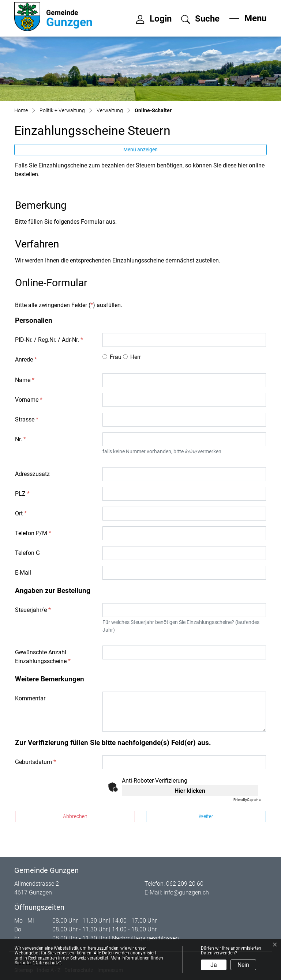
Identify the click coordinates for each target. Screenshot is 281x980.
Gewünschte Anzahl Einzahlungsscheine (43, 657)
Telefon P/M (33, 533)
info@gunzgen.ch (186, 892)
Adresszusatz (32, 474)
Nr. (20, 439)
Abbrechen (75, 816)
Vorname (29, 400)
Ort (21, 513)
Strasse (27, 419)
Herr (136, 357)
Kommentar (30, 698)
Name (25, 380)
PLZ (22, 494)
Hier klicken (190, 791)
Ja (214, 965)
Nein (243, 965)
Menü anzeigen (140, 150)
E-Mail (23, 573)
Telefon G (27, 553)
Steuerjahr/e (33, 610)
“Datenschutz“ (47, 963)
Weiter (206, 816)
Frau (116, 357)
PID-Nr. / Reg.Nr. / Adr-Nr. (49, 340)
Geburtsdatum (35, 762)
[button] (200, 20)
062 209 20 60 (185, 884)
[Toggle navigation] (246, 16)
